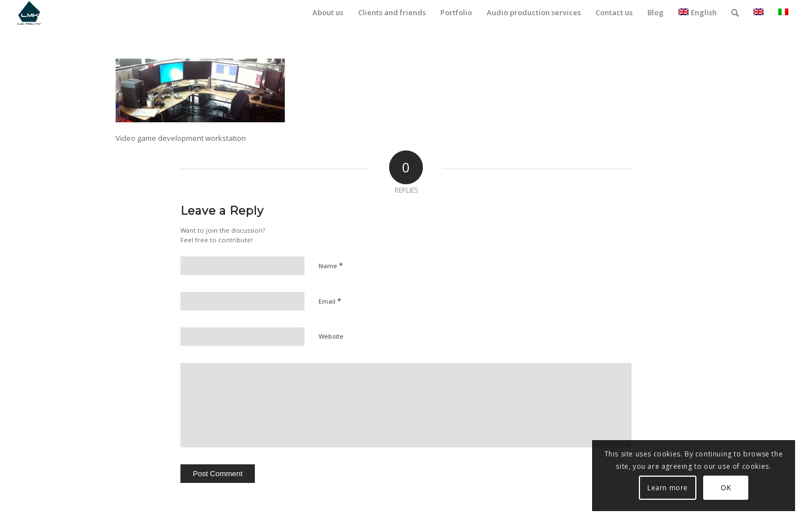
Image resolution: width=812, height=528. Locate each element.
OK (726, 488)
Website (331, 336)
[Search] (735, 13)
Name (331, 265)
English (698, 12)
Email (330, 301)
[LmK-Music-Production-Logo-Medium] (29, 13)
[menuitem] (328, 13)
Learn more (668, 488)
